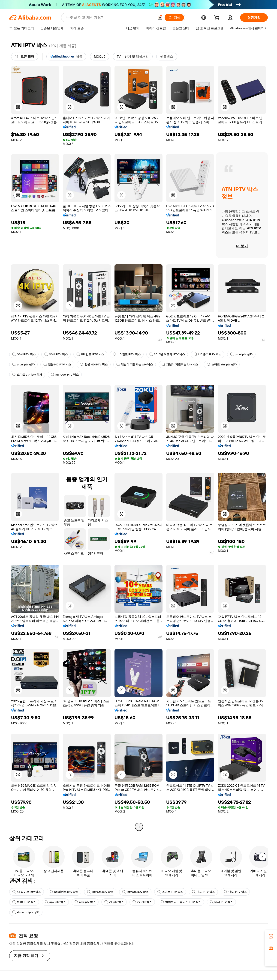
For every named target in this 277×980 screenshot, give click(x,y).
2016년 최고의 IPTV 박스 (167, 354)
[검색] (174, 18)
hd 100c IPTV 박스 (65, 375)
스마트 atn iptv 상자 (222, 365)
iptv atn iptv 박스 (100, 892)
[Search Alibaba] (110, 18)
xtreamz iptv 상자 (26, 912)
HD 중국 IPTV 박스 (208, 354)
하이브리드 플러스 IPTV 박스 (181, 902)
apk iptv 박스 (55, 902)
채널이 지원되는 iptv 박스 (135, 365)
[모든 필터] (25, 57)
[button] (160, 18)
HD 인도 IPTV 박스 (90, 354)
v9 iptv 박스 (114, 902)
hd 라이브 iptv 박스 (27, 892)
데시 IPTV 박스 (221, 902)
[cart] (218, 18)
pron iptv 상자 (241, 354)
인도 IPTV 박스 (203, 892)
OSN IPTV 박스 (24, 354)
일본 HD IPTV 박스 (57, 365)
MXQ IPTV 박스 (24, 902)
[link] (271, 936)
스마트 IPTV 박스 (170, 892)
